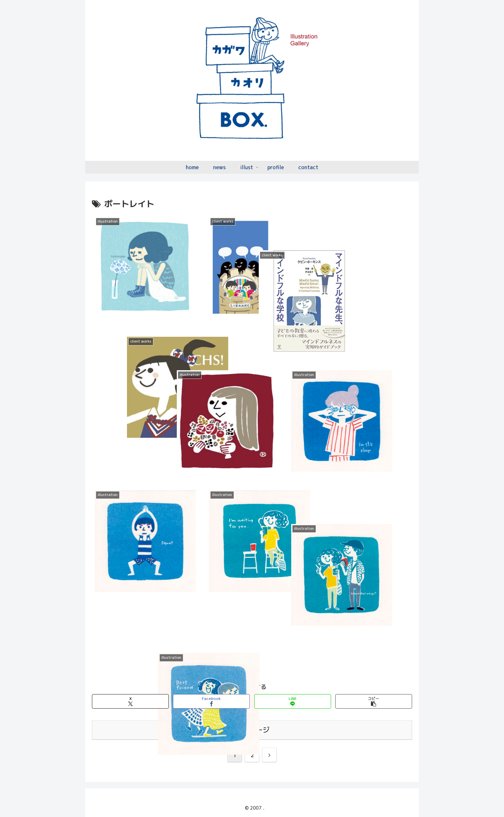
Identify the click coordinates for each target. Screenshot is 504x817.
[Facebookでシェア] (211, 701)
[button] (374, 701)
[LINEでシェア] (293, 701)
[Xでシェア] (130, 701)
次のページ (252, 730)
